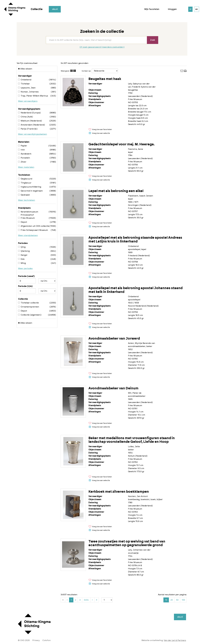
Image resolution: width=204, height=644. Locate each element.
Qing (22, 247)
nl (190, 9)
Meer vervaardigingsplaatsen (33, 134)
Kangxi (23, 255)
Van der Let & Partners (175, 640)
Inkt (21, 150)
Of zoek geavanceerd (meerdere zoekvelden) (102, 47)
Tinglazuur (25, 183)
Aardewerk (25, 154)
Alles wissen (25, 69)
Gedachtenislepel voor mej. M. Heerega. (122, 144)
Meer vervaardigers (28, 101)
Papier (23, 146)
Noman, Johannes (28, 92)
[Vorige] (67, 600)
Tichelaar (24, 84)
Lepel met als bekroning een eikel (116, 191)
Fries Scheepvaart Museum (33, 230)
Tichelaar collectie (28, 303)
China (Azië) (25, 117)
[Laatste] (97, 600)
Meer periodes (25, 268)
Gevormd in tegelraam (30, 191)
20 (172, 600)
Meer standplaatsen (28, 235)
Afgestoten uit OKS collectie (34, 226)
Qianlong (24, 251)
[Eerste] (63, 600)
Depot (23, 222)
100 (183, 600)
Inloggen (172, 9)
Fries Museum (26, 218)
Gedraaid (24, 195)
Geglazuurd (25, 179)
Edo (21, 259)
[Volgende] (92, 600)
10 (166, 600)
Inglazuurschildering (30, 187)
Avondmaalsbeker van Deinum (113, 388)
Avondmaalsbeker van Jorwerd (114, 339)
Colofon (47, 640)
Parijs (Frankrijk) (28, 129)
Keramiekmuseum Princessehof (28, 213)
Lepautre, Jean (27, 88)
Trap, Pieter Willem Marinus (33, 96)
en (197, 9)
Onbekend (25, 80)
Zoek (153, 40)
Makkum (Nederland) (30, 121)
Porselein (24, 158)
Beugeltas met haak (105, 79)
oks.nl (55, 9)
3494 (87, 600)
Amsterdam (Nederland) (31, 125)
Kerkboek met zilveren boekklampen (119, 492)
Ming (22, 263)
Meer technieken (27, 200)
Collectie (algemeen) (30, 315)
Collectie (37, 9)
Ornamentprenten (29, 307)
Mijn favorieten (152, 9)
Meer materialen (26, 167)
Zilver (22, 162)
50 (177, 600)
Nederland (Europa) (29, 113)
